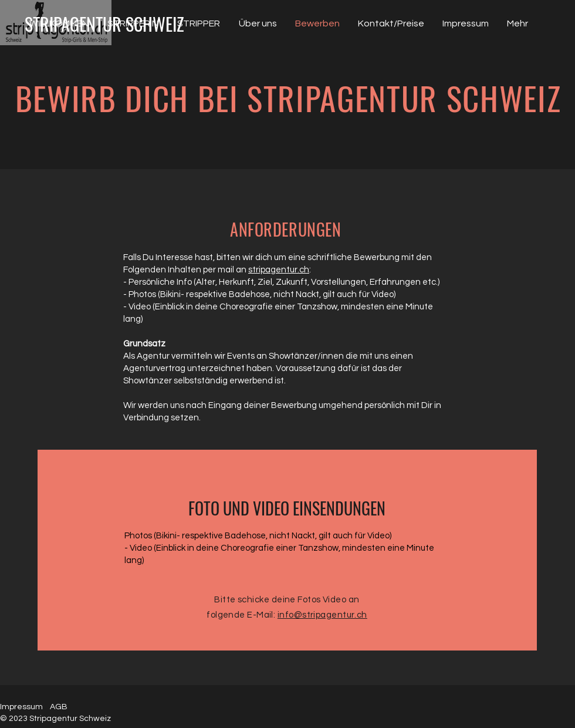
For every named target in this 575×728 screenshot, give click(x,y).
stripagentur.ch (279, 270)
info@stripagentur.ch (322, 615)
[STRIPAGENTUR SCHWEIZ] (104, 24)
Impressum (21, 707)
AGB (59, 707)
